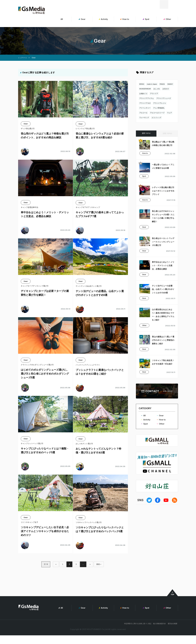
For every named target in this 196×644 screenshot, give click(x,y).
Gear (82, 19)
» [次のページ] (90, 572)
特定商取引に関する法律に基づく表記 (138, 632)
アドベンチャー (145, 108)
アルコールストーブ (158, 113)
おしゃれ (167, 89)
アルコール (144, 113)
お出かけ (143, 94)
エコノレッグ (165, 118)
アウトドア (165, 94)
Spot (146, 19)
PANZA (164, 84)
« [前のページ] (56, 572)
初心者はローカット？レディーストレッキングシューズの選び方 (163, 244)
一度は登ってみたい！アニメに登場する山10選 (163, 169)
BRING (142, 84)
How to (125, 19)
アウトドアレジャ (161, 103)
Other (167, 19)
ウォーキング (152, 118)
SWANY (143, 89)
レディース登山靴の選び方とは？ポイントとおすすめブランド (163, 193)
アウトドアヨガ (145, 103)
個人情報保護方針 (159, 632)
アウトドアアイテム (147, 99)
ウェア (142, 118)
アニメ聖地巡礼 (160, 108)
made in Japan (153, 84)
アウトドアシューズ (165, 99)
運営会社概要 (173, 632)
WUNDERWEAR (155, 89)
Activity (103, 19)
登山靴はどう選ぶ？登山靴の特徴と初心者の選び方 (163, 145)
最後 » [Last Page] (99, 572)
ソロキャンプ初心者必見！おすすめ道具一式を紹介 (163, 376)
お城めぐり (153, 94)
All (61, 19)
